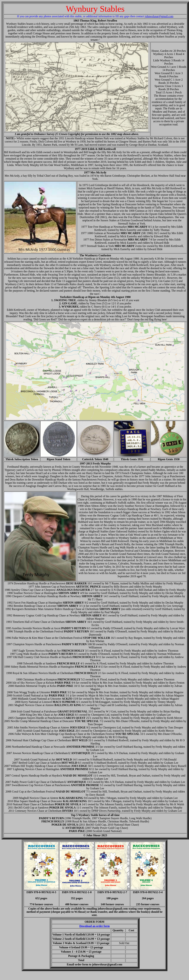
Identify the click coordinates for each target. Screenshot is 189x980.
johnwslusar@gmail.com (159, 16)
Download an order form (94, 926)
